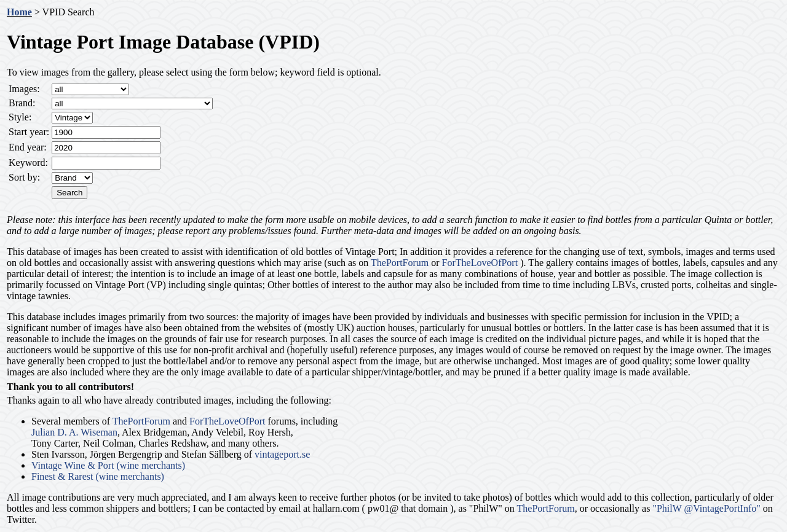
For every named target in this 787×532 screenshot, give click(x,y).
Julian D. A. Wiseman (74, 432)
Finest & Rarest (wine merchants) (98, 476)
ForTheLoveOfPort (480, 263)
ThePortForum (400, 263)
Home (19, 12)
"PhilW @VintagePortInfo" (706, 508)
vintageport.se (282, 454)
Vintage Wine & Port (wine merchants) (108, 465)
